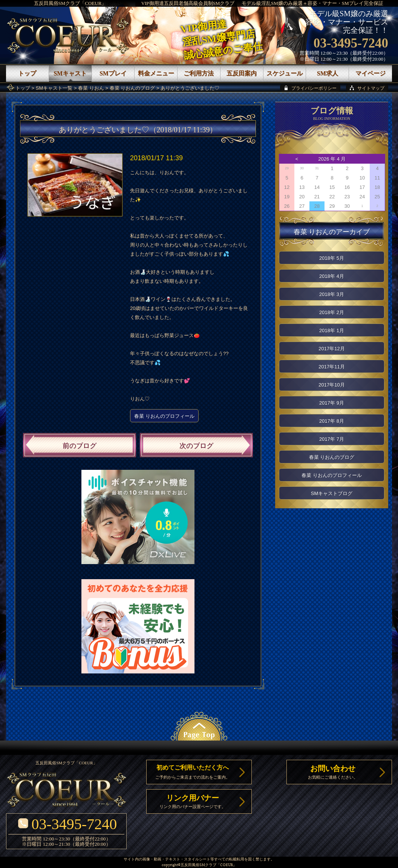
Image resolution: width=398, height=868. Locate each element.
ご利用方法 (199, 73)
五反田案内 (242, 73)
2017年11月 (331, 367)
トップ (23, 88)
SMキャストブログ (332, 493)
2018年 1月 (332, 330)
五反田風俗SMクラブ (198, 865)
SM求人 (328, 73)
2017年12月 (331, 349)
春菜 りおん (91, 88)
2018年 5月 (332, 258)
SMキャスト (70, 73)
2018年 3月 (332, 294)
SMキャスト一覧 (54, 88)
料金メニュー (156, 73)
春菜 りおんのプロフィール (164, 416)
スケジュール (285, 73)
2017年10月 (331, 385)
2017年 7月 (332, 439)
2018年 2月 (332, 312)
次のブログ (196, 446)
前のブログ (80, 446)
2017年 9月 (332, 403)
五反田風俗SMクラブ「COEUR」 (70, 3)
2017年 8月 (332, 421)
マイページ (370, 73)
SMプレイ (113, 73)
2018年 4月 (332, 276)
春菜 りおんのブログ (132, 88)
